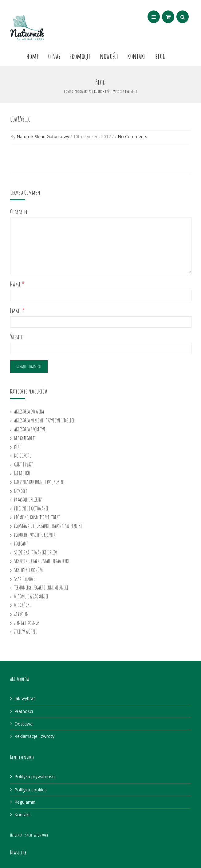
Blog (160, 56)
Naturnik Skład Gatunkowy (43, 136)
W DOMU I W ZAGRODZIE (31, 596)
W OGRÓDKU (23, 605)
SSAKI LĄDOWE (24, 579)
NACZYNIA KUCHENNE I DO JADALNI (39, 482)
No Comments (132, 136)
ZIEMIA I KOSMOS (27, 623)
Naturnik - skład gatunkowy (29, 835)
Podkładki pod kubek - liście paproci (98, 91)
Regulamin (25, 802)
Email (18, 311)
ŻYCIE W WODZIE (25, 631)
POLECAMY (21, 543)
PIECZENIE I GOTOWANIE (31, 508)
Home (33, 56)
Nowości (109, 56)
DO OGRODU (23, 455)
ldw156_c (20, 119)
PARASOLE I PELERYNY (28, 499)
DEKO (18, 447)
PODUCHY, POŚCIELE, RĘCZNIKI (35, 535)
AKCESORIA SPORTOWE (30, 429)
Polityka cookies (31, 790)
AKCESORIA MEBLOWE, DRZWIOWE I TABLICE (44, 420)
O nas (54, 56)
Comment (20, 212)
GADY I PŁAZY (24, 464)
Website (16, 337)
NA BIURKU (22, 473)
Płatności (24, 711)
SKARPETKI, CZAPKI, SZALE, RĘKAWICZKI (42, 561)
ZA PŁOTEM (21, 614)
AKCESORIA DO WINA (29, 411)
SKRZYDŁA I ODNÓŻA (28, 570)
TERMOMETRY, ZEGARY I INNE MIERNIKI (41, 587)
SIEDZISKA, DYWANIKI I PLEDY (36, 552)
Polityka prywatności (35, 776)
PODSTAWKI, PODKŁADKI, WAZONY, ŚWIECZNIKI (48, 526)
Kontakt (137, 56)
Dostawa (24, 724)
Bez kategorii (25, 438)
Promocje (80, 56)
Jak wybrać (25, 698)
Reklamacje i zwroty (34, 736)
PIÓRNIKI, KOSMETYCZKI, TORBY (37, 517)
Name (17, 284)
